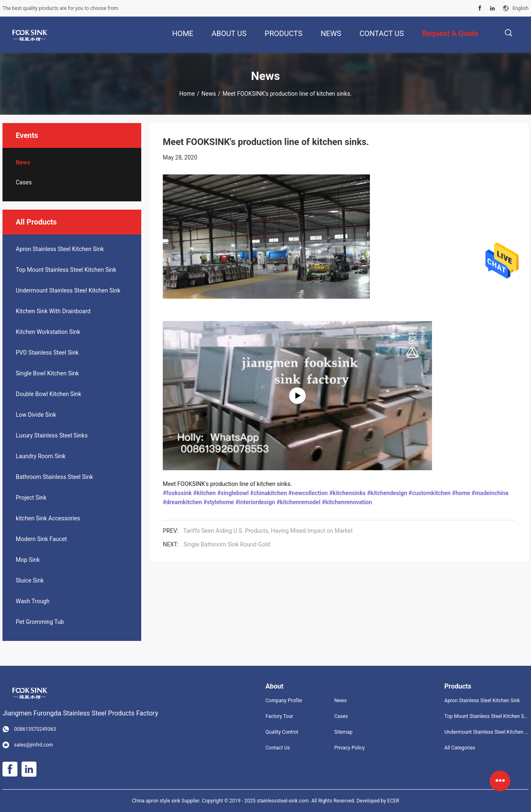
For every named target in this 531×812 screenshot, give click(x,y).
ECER (393, 801)
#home (461, 493)
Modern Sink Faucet (41, 539)
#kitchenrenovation (347, 502)
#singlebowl (233, 493)
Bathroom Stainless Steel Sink (54, 477)
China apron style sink (156, 801)
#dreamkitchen (182, 502)
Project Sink (31, 498)
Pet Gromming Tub (40, 622)
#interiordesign (255, 502)
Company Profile (284, 701)
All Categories (460, 748)
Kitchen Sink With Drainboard (53, 311)
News (209, 94)
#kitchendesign (387, 493)
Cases (24, 182)
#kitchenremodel (298, 502)
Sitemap (343, 732)
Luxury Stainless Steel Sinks (52, 435)
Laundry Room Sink (41, 456)
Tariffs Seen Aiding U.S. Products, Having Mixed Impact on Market (268, 531)
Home (187, 94)
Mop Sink (28, 560)
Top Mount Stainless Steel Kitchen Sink (66, 270)
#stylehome (219, 502)
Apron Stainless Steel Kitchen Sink (60, 249)
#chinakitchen (269, 493)
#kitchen (204, 493)
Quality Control (282, 732)
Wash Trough (33, 601)
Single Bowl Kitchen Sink (47, 373)
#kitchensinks (348, 493)
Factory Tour (279, 716)
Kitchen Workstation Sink (48, 332)
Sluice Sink (30, 580)
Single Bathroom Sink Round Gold (227, 544)
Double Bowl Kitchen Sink (48, 394)
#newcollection (308, 493)
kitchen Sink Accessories (48, 518)
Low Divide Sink (36, 415)
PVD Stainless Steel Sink (47, 353)
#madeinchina (490, 493)
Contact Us (278, 748)
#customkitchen (430, 493)
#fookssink (177, 493)
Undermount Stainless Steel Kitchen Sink (68, 290)
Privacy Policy (350, 748)
